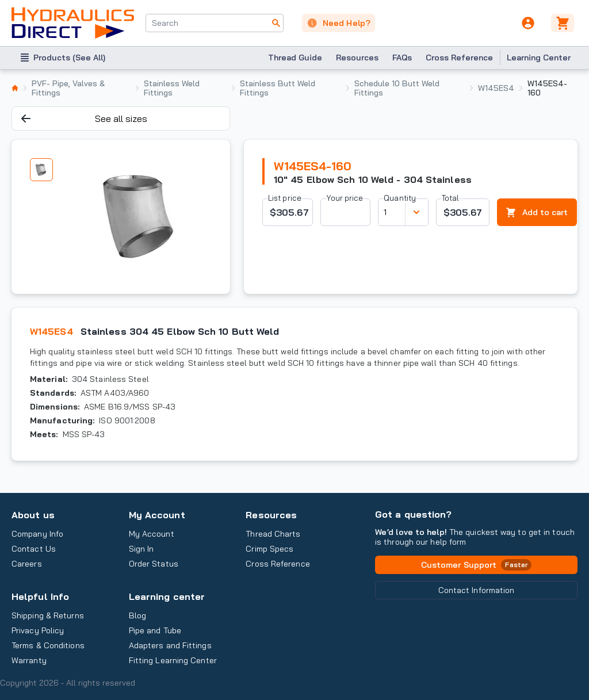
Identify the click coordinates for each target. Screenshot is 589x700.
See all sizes (84, 118)
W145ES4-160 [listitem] (547, 88)
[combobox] (215, 23)
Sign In (141, 549)
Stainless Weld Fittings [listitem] (172, 88)
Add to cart (537, 213)
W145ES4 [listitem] (496, 88)
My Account (157, 515)
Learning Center (539, 58)
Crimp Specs (269, 549)
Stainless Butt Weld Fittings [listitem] (278, 88)
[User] (528, 23)
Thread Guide (295, 58)
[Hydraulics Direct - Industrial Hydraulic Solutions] (73, 23)
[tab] (41, 170)
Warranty (29, 660)
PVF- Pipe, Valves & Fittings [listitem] (68, 88)
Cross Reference (459, 58)
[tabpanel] (142, 217)
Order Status (154, 564)
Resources (357, 58)
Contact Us (34, 549)
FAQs (402, 58)
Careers (27, 564)
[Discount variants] (416, 212)
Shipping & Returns (48, 615)
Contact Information (477, 590)
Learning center (167, 596)
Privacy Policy (38, 630)
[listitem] (15, 88)
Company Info (37, 534)
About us (33, 515)
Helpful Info (40, 596)
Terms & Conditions (48, 645)
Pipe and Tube (155, 630)
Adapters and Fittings (170, 645)
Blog (137, 615)
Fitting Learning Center (173, 660)
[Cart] (564, 23)
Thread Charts (273, 534)
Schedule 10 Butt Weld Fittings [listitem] (397, 88)
